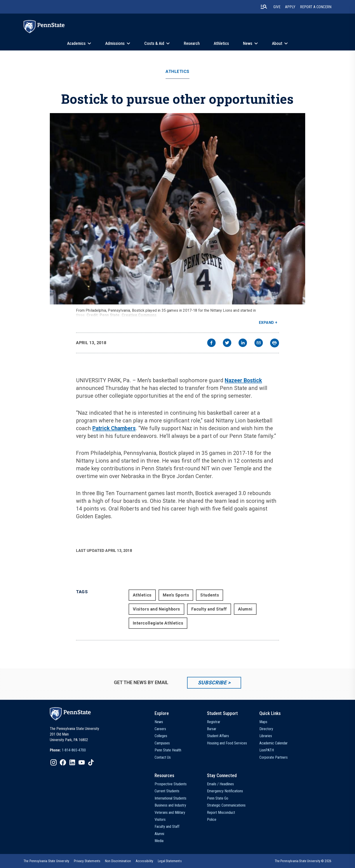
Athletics (221, 43)
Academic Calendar (273, 743)
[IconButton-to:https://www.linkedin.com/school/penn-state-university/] (72, 762)
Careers (160, 729)
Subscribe (212, 683)
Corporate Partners (273, 757)
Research (192, 43)
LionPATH (267, 750)
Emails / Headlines (220, 784)
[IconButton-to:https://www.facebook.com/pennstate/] (63, 762)
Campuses (162, 743)
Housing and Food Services (227, 743)
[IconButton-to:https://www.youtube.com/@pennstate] (82, 762)
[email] (259, 343)
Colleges (161, 736)
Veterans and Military (170, 813)
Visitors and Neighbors (156, 609)
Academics (76, 43)
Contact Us (163, 757)
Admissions (115, 43)
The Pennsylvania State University (46, 861)
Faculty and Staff (209, 609)
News (248, 43)
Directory (266, 729)
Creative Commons (139, 315)
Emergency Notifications (225, 791)
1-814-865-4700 (74, 750)
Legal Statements (170, 861)
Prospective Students (171, 784)
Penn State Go (218, 798)
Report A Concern (316, 7)
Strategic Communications (226, 805)
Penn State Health (168, 750)
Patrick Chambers (114, 428)
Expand (266, 323)
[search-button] (264, 7)
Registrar (214, 722)
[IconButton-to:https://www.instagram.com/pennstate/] (54, 762)
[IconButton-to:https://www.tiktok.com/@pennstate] (91, 762)
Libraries (266, 736)
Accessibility (144, 861)
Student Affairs (218, 736)
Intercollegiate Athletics (158, 623)
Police (212, 820)
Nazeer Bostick (243, 380)
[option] (68, 750)
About (277, 43)
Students (210, 595)
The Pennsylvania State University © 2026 (303, 861)
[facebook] (211, 343)
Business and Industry (170, 805)
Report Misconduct (221, 813)
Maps (263, 722)
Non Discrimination (118, 861)
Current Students (167, 791)
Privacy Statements (87, 861)
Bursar (212, 729)
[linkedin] (243, 343)
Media (159, 841)
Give (277, 7)
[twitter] (227, 343)
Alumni (245, 609)
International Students (170, 798)
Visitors (160, 820)
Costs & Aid (154, 43)
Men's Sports (176, 595)
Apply (290, 7)
